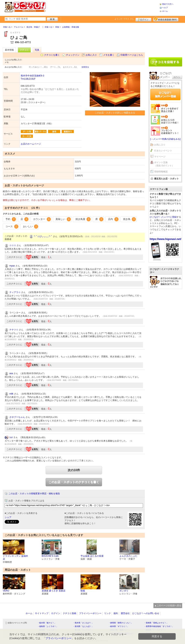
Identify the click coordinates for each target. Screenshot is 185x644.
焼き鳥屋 (83, 219)
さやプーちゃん (17, 417)
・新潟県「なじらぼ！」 (83, 626)
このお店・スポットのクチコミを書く (74, 482)
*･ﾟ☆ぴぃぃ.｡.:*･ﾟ (43, 236)
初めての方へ (168, 4)
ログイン (143, 19)
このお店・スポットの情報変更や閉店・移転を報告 (34, 494)
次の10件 (74, 470)
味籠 (83, 591)
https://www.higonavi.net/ (165, 239)
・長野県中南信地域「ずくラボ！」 (159, 626)
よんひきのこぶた (128, 556)
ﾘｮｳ (11, 437)
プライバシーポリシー (90, 613)
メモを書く (109, 55)
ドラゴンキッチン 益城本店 (15, 558)
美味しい (63, 219)
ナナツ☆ (14, 330)
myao (12, 266)
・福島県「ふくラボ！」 (48, 626)
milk (11, 394)
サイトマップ (42, 613)
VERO (6, 591)
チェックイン (73, 55)
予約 (11, 219)
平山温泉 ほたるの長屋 (92, 556)
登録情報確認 (161, 172)
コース (12, 227)
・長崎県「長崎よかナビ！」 (156, 623)
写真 (37, 50)
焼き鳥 (130, 219)
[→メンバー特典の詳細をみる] (165, 139)
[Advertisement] (103, 7)
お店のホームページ (31, 144)
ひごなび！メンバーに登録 (163, 217)
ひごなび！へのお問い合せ (146, 613)
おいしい (31, 227)
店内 (113, 219)
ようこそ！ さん (124, 19)
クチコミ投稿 (70, 613)
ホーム (165, 11)
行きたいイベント (163, 151)
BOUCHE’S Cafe (50, 556)
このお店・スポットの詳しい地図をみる (115, 113)
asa (11, 373)
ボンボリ (124, 591)
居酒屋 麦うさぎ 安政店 (54, 591)
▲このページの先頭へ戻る (168, 606)
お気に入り (91, 55)
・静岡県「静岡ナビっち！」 (121, 623)
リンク (107, 613)
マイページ (160, 157)
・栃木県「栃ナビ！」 (47, 623)
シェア (8, 517)
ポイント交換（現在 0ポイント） (164, 164)
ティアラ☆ (15, 292)
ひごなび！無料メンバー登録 (165, 94)
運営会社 (125, 613)
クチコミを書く (52, 55)
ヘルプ (165, 8)
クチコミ (24, 50)
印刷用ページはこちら (132, 55)
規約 (116, 613)
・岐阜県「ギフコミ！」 (119, 626)
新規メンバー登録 (166, 19)
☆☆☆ (13, 245)
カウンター (42, 219)
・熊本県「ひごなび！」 (83, 623)
